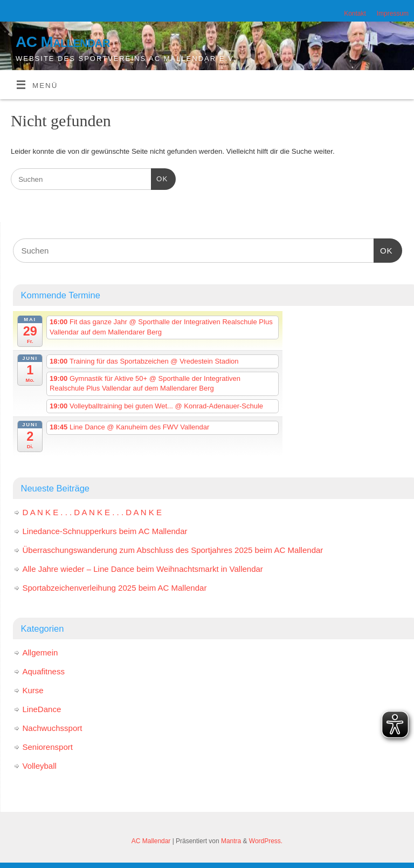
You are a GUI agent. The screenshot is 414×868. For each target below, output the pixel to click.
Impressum (393, 13)
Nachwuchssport (53, 728)
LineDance (42, 709)
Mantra (231, 841)
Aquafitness (44, 671)
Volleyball (40, 766)
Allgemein (40, 652)
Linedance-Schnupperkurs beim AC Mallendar (105, 531)
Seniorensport (48, 747)
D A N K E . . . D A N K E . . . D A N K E (92, 512)
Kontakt (355, 13)
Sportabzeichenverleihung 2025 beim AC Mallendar (115, 588)
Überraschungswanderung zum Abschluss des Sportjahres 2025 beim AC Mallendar (173, 550)
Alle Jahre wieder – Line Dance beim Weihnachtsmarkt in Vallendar (143, 569)
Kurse (33, 690)
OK (159, 178)
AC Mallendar (63, 42)
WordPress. (266, 841)
